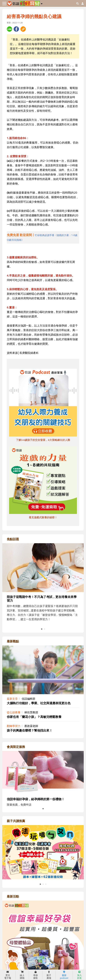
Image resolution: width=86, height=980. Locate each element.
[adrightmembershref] (43, 772)
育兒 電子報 (8, 975)
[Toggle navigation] (4, 4)
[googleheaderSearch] (78, 3)
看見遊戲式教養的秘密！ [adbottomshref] (43, 517)
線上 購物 (22, 975)
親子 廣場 (49, 975)
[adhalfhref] (43, 237)
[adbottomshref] (43, 403)
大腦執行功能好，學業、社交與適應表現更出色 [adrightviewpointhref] (39, 703)
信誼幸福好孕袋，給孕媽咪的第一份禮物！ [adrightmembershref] (36, 799)
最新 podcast (64, 975)
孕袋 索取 (35, 975)
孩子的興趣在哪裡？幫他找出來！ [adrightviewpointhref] (30, 730)
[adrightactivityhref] (43, 955)
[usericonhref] (81, 3)
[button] (42, 3)
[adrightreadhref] (43, 852)
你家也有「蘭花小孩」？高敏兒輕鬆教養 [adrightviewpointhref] (34, 717)
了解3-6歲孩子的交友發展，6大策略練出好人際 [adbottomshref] (43, 440)
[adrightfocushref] (43, 593)
